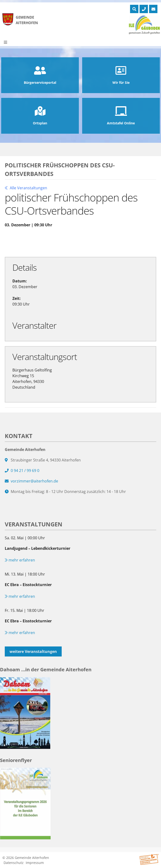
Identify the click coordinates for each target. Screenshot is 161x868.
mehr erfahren (20, 560)
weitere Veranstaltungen (33, 651)
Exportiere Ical (88, 242)
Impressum (35, 863)
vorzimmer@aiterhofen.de (34, 481)
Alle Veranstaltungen (26, 188)
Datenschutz (14, 863)
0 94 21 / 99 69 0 (25, 471)
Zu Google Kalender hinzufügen (36, 242)
